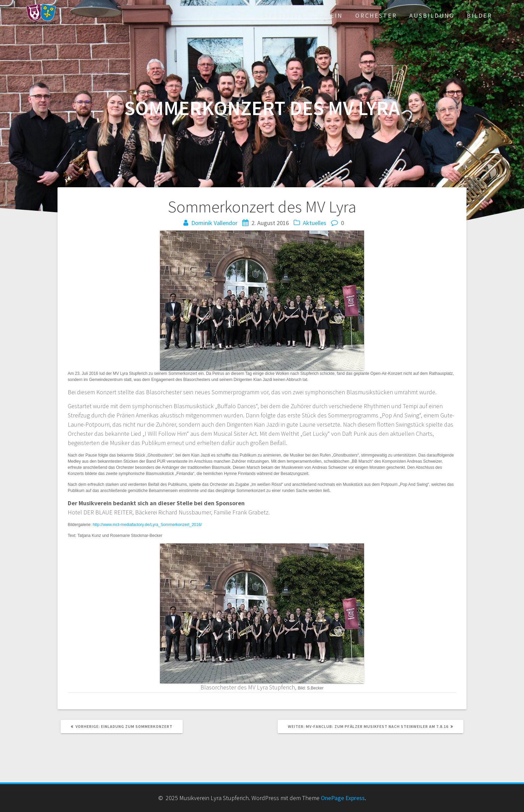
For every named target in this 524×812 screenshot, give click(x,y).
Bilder (480, 15)
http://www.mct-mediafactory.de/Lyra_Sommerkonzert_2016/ (147, 525)
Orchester (376, 15)
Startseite (284, 15)
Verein (330, 15)
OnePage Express (343, 798)
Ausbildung (432, 15)
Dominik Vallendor (214, 223)
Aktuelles (315, 223)
